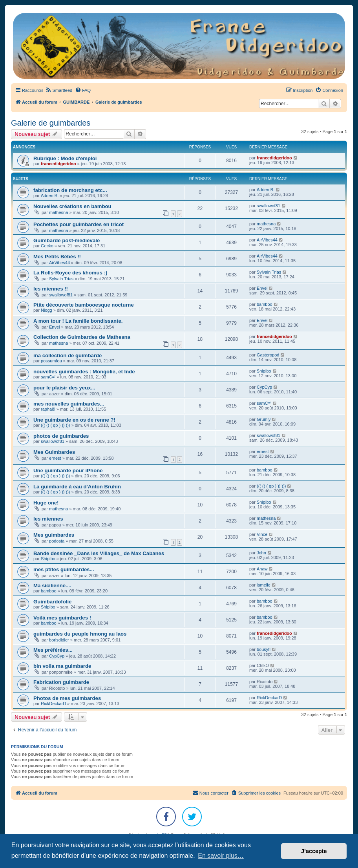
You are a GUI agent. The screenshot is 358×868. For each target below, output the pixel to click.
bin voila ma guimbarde (62, 666)
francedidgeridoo (58, 164)
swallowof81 (268, 206)
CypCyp (264, 387)
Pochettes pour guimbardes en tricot (79, 224)
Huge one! (46, 503)
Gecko (47, 246)
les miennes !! (51, 289)
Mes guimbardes (54, 535)
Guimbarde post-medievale (67, 240)
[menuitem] (59, 90)
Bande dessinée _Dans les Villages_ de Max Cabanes (99, 553)
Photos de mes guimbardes (67, 698)
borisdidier (59, 640)
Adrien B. (50, 196)
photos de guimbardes (61, 436)
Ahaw (262, 569)
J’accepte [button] (314, 851)
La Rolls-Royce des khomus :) (70, 273)
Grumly (264, 419)
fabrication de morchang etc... (70, 190)
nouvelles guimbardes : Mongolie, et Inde (84, 372)
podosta (57, 541)
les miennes (48, 519)
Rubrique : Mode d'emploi (65, 158)
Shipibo (264, 371)
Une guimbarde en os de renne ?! (74, 420)
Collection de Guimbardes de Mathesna (82, 337)
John (261, 553)
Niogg (47, 310)
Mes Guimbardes (54, 452)
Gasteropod (268, 355)
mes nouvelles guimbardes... (69, 404)
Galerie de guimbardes (51, 123)
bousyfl (264, 649)
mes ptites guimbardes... (64, 569)
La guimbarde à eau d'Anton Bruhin (77, 487)
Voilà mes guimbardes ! (62, 618)
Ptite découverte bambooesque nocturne (84, 305)
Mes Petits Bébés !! (57, 257)
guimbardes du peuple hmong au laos (80, 634)
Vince (262, 534)
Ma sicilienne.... (52, 586)
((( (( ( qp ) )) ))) (56, 425)
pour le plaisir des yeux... (64, 388)
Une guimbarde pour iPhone (68, 471)
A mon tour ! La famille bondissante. (78, 321)
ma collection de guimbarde (68, 355)
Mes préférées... (53, 650)
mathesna (58, 212)
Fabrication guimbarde (61, 682)
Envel (262, 288)
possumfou (51, 361)
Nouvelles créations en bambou (72, 206)
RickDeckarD (53, 704)
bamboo (265, 304)
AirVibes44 (267, 240)
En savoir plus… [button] (221, 856)
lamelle (264, 585)
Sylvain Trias (61, 279)
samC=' (48, 377)
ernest (55, 458)
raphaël (48, 409)
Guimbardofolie (52, 602)
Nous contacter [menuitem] (210, 793)
